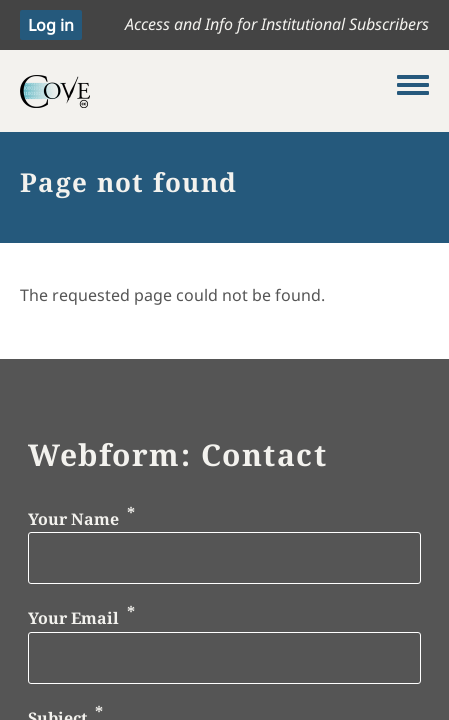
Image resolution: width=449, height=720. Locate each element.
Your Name (73, 519)
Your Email (73, 618)
